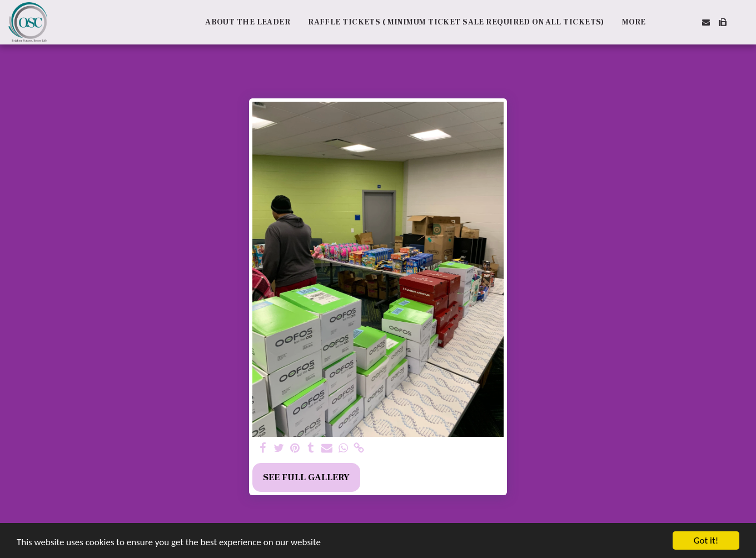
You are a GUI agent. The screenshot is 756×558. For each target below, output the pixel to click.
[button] (673, 22)
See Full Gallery (306, 477)
